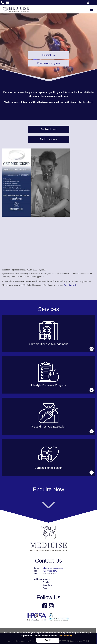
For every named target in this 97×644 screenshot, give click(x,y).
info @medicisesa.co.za (53, 568)
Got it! (48, 640)
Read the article (70, 285)
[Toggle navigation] (91, 9)
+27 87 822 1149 (50, 571)
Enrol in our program (48, 63)
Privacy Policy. (66, 636)
